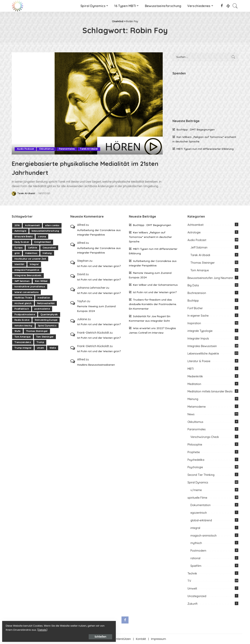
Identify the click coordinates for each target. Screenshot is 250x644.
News (191, 414)
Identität (19, 264)
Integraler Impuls (198, 338)
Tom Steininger (45, 337)
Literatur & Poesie (199, 361)
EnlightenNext (42, 242)
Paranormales (67, 149)
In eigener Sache (198, 316)
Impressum (158, 639)
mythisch (196, 543)
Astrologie (20, 231)
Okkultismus (46, 149)
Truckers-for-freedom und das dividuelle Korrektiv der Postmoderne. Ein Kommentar (153, 304)
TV (189, 581)
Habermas (31, 253)
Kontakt (141, 639)
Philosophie (195, 444)
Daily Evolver (22, 242)
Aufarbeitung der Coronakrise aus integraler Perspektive (99, 232)
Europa (18, 247)
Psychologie (195, 467)
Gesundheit (49, 247)
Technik (192, 573)
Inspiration (194, 323)
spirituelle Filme (197, 498)
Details (44, 629)
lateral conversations (26, 292)
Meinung (193, 399)
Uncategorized (197, 596)
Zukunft (192, 604)
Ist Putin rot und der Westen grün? (99, 266)
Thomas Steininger (37, 331)
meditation (44, 298)
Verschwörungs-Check (205, 437)
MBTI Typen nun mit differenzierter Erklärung (205, 149)
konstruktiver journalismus (30, 287)
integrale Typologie (200, 331)
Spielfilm (196, 566)
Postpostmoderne (25, 314)
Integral (34, 264)
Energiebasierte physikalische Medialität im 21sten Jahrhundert (75, 167)
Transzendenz (23, 342)
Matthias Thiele (23, 298)
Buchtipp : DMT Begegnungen (196, 129)
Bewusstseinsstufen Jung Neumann (210, 278)
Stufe (17, 331)
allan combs (52, 225)
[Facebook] (222, 6)
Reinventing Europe (46, 320)
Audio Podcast (25, 149)
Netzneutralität (46, 303)
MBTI (191, 369)
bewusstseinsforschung (45, 231)
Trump (40, 342)
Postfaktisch (22, 309)
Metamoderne (197, 406)
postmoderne (42, 309)
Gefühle (32, 247)
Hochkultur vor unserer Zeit (30, 259)
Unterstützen (123, 639)
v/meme (196, 490)
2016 (17, 225)
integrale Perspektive (27, 270)
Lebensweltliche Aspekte (203, 354)
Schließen (46, 636)
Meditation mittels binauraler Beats (210, 391)
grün (17, 253)
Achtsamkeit (32, 225)
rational (195, 558)
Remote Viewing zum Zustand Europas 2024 (96, 308)
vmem (40, 348)
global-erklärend (201, 520)
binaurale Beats (23, 236)
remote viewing (23, 325)
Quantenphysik (49, 314)
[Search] (235, 6)
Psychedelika (196, 460)
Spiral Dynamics (47, 325)
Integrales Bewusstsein (28, 275)
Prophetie (194, 452)
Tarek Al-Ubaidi (89, 149)
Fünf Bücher (195, 308)
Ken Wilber (41, 281)
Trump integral (23, 348)
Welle (53, 348)
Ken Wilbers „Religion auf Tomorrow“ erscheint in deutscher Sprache (150, 237)
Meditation (194, 384)
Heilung (47, 253)
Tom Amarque (23, 337)
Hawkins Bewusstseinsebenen (96, 364)
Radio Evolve (22, 320)
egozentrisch (199, 513)
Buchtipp (193, 300)
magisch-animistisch (204, 535)
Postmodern (198, 550)
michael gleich (23, 303)
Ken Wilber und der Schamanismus (155, 284)
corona (42, 236)
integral (195, 528)
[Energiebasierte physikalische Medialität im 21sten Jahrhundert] (87, 103)
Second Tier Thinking (201, 475)
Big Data (193, 285)
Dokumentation (200, 505)
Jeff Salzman (22, 281)
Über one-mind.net (97, 639)
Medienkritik (195, 376)
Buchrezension (197, 293)
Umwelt (192, 588)
